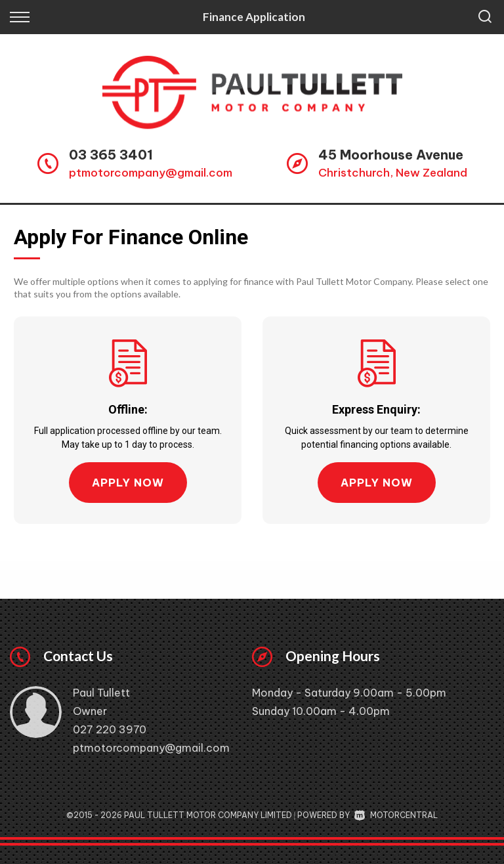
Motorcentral (396, 815)
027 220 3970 (110, 729)
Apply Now (128, 483)
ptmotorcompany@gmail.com (151, 173)
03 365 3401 (111, 155)
